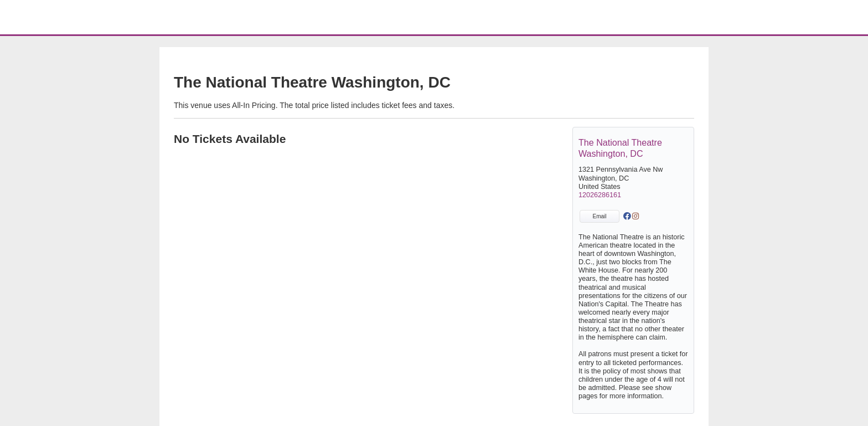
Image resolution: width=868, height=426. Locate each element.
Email (599, 216)
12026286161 (600, 195)
